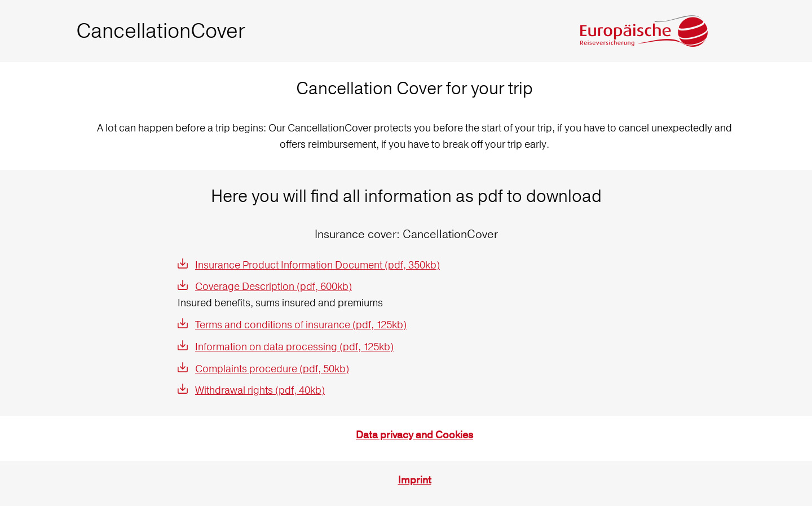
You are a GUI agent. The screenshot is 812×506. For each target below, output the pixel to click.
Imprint (415, 480)
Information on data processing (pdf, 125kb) (294, 347)
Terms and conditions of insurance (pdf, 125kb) (301, 325)
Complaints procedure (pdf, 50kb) (272, 369)
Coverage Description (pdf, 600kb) (273, 286)
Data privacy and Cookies (414, 435)
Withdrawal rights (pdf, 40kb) (260, 390)
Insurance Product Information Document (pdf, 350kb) (317, 265)
